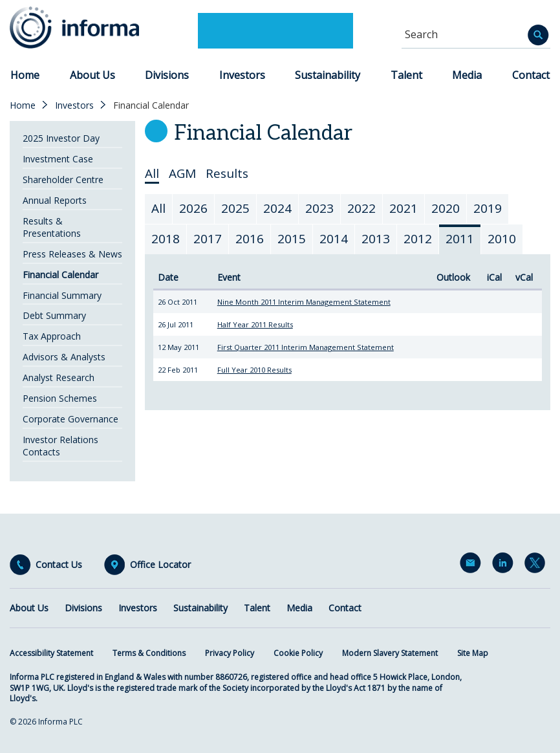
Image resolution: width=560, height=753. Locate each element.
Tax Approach (52, 336)
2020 (446, 208)
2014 (334, 239)
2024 (277, 208)
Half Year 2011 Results (255, 324)
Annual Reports (55, 200)
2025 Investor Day (61, 138)
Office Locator (160, 565)
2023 (319, 208)
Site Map (473, 653)
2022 (361, 208)
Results (227, 174)
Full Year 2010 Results (254, 370)
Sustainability (328, 75)
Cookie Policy (298, 653)
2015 (292, 239)
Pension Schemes (60, 398)
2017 (208, 239)
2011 (460, 239)
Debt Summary (54, 315)
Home (25, 75)
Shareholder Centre (63, 180)
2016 (250, 239)
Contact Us (59, 565)
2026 (193, 208)
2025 (235, 208)
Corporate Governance (70, 419)
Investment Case (58, 159)
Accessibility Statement (51, 653)
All (152, 174)
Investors (242, 75)
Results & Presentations (52, 227)
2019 (488, 208)
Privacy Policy (230, 653)
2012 (418, 239)
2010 (502, 239)
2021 (404, 208)
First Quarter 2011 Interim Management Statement (306, 347)
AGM (182, 174)
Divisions (167, 75)
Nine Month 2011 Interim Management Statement (304, 302)
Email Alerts (473, 565)
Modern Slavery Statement (390, 653)
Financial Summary (62, 295)
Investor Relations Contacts (60, 446)
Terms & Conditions (149, 653)
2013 (376, 239)
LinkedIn (505, 565)
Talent (406, 75)
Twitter (537, 565)
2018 (166, 239)
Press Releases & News (72, 254)
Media (467, 75)
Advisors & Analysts (64, 357)
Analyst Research (59, 377)
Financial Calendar (60, 275)
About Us (92, 75)
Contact (531, 75)
